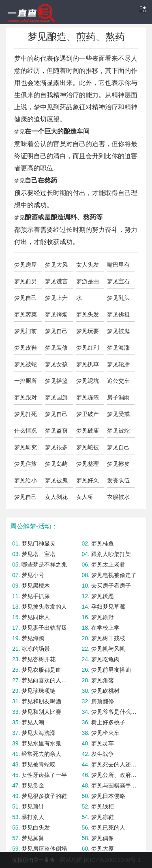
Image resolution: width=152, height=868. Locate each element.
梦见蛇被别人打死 (88, 449)
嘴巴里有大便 (118, 267)
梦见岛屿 (56, 464)
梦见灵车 (103, 743)
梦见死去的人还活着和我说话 (116, 764)
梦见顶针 (33, 806)
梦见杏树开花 (39, 659)
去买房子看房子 (111, 586)
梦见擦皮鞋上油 (118, 466)
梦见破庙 (88, 431)
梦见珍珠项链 (39, 691)
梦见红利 (88, 348)
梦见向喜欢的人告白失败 (46, 680)
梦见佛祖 (118, 314)
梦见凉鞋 (103, 817)
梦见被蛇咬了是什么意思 (118, 433)
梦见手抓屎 (36, 596)
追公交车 (118, 381)
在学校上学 (105, 628)
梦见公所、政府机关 (116, 775)
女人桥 (85, 497)
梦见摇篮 (56, 381)
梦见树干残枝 (108, 638)
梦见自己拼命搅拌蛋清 (26, 499)
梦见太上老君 (108, 565)
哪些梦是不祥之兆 (44, 565)
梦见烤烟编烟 (56, 316)
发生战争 (103, 754)
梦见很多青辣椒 (56, 449)
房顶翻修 (103, 701)
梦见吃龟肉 (105, 659)
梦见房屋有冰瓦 (26, 267)
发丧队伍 (118, 480)
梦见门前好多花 (26, 333)
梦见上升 (56, 298)
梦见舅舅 (33, 838)
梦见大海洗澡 (39, 733)
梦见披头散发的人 (44, 607)
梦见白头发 (36, 828)
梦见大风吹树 (56, 267)
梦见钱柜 (103, 806)
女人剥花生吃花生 (56, 499)
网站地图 (71, 860)
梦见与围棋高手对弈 (116, 785)
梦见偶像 (103, 838)
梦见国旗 (56, 397)
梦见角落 (103, 680)
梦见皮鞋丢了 (26, 350)
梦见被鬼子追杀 (118, 333)
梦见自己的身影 (26, 300)
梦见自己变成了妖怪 (118, 449)
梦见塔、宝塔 (39, 554)
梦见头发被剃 (88, 316)
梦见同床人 (36, 617)
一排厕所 (26, 381)
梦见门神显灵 (39, 543)
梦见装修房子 (56, 350)
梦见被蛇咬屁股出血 (26, 366)
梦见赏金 (33, 785)
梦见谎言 (56, 281)
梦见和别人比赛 (41, 712)
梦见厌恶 (103, 596)
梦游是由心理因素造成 (88, 283)
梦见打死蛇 (26, 416)
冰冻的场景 (36, 649)
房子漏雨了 (118, 399)
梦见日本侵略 (108, 796)
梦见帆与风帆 (108, 649)
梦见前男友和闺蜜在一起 (26, 283)
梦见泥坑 (88, 381)
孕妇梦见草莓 (108, 607)
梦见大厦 (103, 849)
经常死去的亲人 (41, 754)
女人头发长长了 (88, 267)
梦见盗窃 (56, 431)
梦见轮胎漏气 (118, 366)
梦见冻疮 (88, 397)
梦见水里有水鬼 (41, 743)
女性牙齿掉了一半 (44, 775)
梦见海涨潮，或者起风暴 (118, 350)
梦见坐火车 (105, 733)
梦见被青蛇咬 (39, 764)
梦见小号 (33, 575)
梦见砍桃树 (105, 691)
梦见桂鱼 (103, 543)
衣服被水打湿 (118, 499)
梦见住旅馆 (26, 466)
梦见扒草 (88, 364)
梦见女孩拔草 (56, 366)
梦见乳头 (118, 298)
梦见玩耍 (88, 331)
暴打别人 (33, 817)
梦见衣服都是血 (41, 670)
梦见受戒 (118, 414)
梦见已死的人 (108, 828)
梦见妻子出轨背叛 (44, 628)
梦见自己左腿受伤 (56, 333)
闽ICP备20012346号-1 (112, 860)
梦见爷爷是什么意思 (116, 712)
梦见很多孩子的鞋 (44, 796)
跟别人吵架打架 (111, 554)
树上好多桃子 (108, 722)
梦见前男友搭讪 (111, 670)
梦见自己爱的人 (56, 416)
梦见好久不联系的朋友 (88, 482)
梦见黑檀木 (36, 586)
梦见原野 (103, 617)
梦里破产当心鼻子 (88, 416)
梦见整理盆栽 (88, 466)
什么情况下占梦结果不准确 (26, 433)
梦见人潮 (33, 722)
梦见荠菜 (26, 314)
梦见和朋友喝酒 (41, 701)
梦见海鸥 (33, 638)
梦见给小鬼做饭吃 (26, 482)
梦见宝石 (118, 281)
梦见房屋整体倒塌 (44, 849)
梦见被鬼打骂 (56, 482)
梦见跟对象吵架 (26, 399)
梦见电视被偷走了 (114, 575)
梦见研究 (26, 447)
